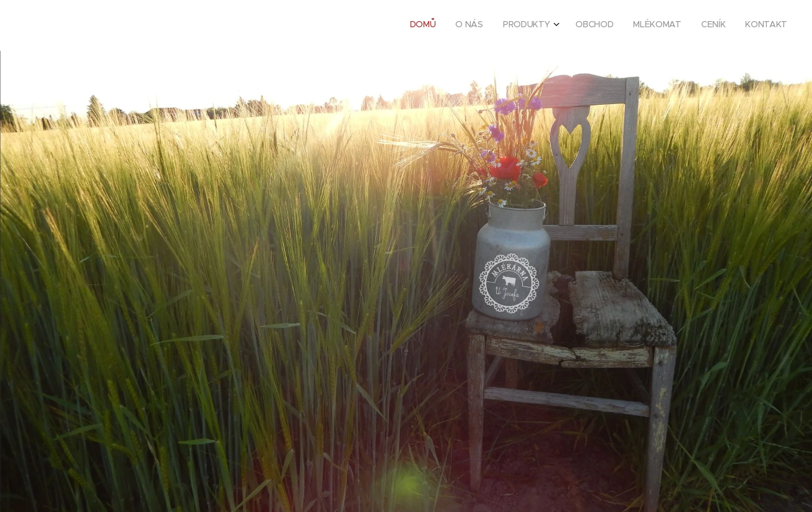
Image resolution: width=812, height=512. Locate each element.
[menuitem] (666, 25)
